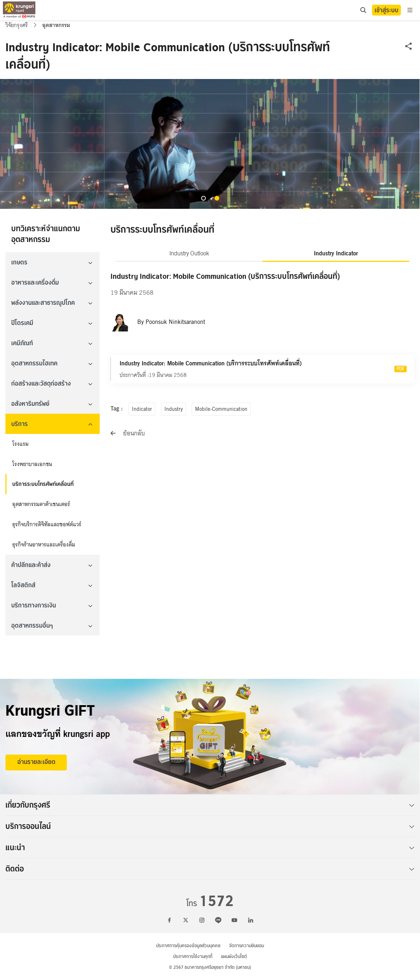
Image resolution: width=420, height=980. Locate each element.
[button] (203, 198)
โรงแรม (20, 444)
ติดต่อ (210, 869)
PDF (400, 369)
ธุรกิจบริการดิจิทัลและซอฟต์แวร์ (47, 524)
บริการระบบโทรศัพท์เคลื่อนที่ (43, 484)
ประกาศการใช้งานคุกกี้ (193, 956)
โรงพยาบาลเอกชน (32, 464)
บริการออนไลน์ (210, 826)
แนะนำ (210, 848)
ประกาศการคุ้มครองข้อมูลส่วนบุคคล (188, 946)
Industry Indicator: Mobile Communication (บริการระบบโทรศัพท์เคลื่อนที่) (211, 363)
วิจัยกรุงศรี (17, 25)
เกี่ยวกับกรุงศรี (210, 805)
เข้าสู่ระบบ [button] (386, 10)
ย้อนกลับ (128, 433)
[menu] (410, 10)
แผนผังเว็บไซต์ (234, 956)
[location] (363, 10)
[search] (363, 10)
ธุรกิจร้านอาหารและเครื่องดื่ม (44, 545)
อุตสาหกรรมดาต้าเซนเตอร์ (41, 504)
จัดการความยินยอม (246, 946)
